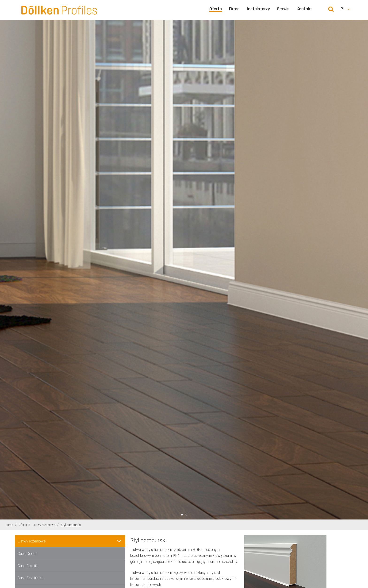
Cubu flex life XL (31, 578)
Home (10, 525)
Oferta (216, 9)
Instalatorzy (258, 9)
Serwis (283, 9)
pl (343, 9)
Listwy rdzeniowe (44, 525)
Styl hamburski (71, 525)
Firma (234, 9)
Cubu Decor (27, 554)
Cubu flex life (28, 566)
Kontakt (304, 9)
